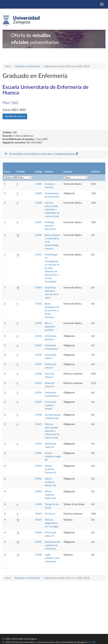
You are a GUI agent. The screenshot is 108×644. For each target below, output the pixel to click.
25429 (38, 222)
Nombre (49, 172)
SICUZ (91, 642)
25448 (38, 555)
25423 (38, 504)
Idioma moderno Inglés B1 (53, 457)
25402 (38, 193)
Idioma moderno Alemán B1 (50, 482)
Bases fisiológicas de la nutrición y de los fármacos (52, 311)
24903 (38, 492)
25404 (38, 288)
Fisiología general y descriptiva (50, 226)
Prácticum (50, 514)
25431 (38, 255)
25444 (38, 533)
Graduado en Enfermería (27, 66)
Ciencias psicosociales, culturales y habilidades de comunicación (52, 210)
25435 (38, 346)
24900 (38, 453)
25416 (38, 393)
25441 (38, 424)
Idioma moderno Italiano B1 (50, 495)
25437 (38, 364)
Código (39, 172)
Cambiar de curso (15, 116)
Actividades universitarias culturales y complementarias (42, 154)
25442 (38, 444)
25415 (38, 383)
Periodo (21, 172)
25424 (38, 520)
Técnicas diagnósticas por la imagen (52, 523)
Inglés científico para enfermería (52, 558)
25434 (38, 336)
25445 (38, 542)
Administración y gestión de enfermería (53, 545)
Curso (7, 172)
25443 (38, 514)
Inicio (8, 66)
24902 (38, 479)
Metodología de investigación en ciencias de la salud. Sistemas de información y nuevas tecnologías (52, 268)
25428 (38, 203)
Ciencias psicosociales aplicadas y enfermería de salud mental (52, 431)
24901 (38, 466)
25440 (38, 415)
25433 (38, 323)
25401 (38, 184)
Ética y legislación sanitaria (50, 327)
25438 (38, 374)
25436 (38, 355)
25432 (38, 304)
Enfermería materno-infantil (50, 405)
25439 (38, 402)
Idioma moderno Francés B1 (51, 469)
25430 (38, 235)
